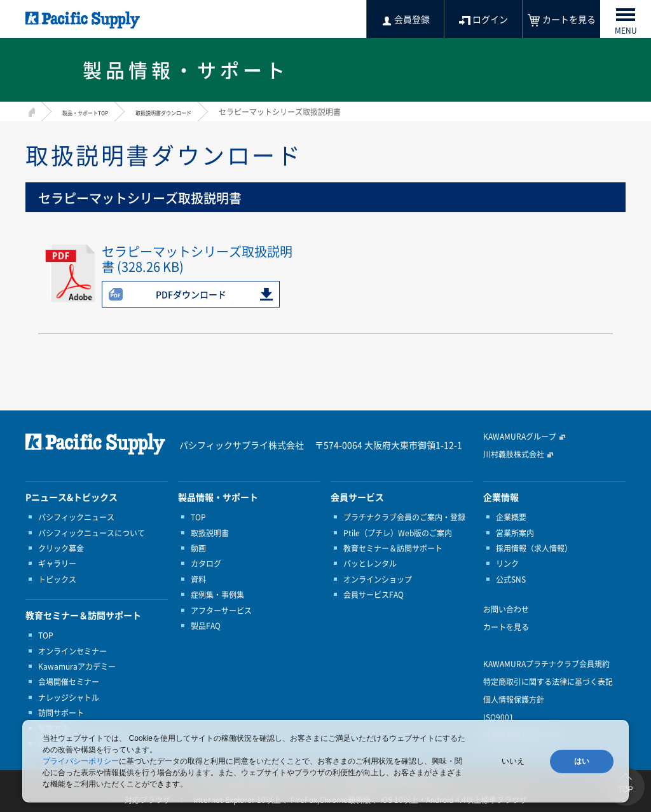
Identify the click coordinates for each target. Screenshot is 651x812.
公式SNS (511, 579)
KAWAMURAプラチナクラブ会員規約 (546, 664)
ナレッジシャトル (69, 698)
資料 (198, 579)
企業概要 (511, 517)
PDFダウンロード (191, 294)
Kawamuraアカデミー (77, 667)
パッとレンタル (370, 564)
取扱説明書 (210, 533)
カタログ (206, 564)
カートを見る (506, 627)
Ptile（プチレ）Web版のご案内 (398, 533)
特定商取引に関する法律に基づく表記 (548, 682)
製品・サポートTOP (97, 112)
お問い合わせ (506, 609)
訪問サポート (61, 713)
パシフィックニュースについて (92, 533)
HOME (30, 110)
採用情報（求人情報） (534, 548)
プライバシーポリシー (81, 761)
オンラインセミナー (72, 651)
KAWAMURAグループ (520, 436)
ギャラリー (57, 564)
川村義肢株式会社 (514, 454)
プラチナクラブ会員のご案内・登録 (404, 517)
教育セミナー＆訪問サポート (393, 548)
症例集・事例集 (217, 595)
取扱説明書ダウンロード (200, 112)
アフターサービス (221, 611)
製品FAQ (206, 626)
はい (582, 761)
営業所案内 (515, 533)
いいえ (513, 761)
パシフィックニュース (76, 517)
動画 (198, 548)
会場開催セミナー (69, 682)
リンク (507, 564)
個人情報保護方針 (514, 700)
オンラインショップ (378, 579)
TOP (46, 635)
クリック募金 (61, 548)
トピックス (57, 579)
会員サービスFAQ (373, 595)
